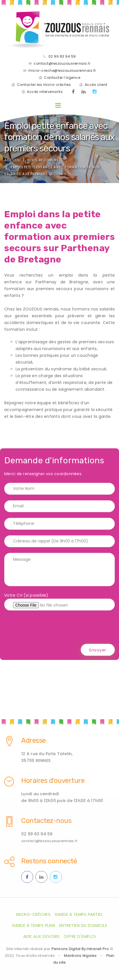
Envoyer (98, 650)
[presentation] (47, 627)
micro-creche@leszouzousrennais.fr (62, 70)
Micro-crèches (33, 914)
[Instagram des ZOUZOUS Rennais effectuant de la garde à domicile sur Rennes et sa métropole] (95, 92)
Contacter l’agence (62, 78)
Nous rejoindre (43, 160)
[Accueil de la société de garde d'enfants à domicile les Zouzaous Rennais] (59, 30)
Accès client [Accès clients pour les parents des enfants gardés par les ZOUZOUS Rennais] (96, 85)
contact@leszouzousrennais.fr (62, 63)
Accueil (12, 160)
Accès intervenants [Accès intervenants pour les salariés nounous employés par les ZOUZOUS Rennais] (45, 92)
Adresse (34, 740)
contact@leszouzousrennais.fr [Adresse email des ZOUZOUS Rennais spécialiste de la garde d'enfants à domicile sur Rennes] (49, 841)
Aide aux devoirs (42, 936)
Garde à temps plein (34, 925)
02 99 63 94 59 (62, 56)
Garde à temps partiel (79, 914)
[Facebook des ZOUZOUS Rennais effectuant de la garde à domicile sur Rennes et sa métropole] (73, 92)
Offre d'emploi (80, 936)
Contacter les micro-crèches (44, 85)
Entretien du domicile (83, 925)
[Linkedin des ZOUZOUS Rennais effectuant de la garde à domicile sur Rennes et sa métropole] (84, 92)
